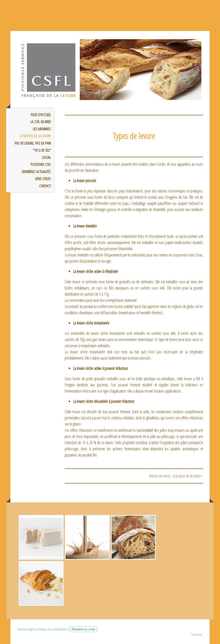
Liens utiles (43, 179)
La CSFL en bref (41, 122)
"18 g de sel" (42, 150)
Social (46, 157)
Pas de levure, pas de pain (33, 143)
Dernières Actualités (36, 172)
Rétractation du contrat (83, 629)
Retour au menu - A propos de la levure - (176, 476)
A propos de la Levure (35, 136)
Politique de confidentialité (52, 629)
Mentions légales (26, 629)
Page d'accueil (41, 115)
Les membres (42, 129)
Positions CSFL (41, 164)
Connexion (197, 634)
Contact (45, 186)
